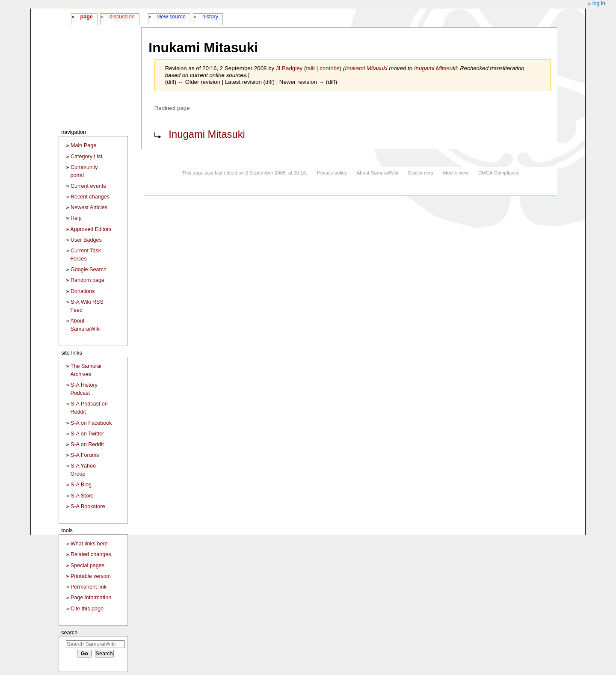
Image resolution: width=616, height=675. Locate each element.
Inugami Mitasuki (435, 68)
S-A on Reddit (87, 444)
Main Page (83, 145)
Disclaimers (421, 173)
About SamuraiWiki (378, 173)
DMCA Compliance (499, 173)
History (210, 17)
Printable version (91, 576)
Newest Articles (89, 207)
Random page (87, 280)
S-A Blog (81, 485)
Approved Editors (91, 229)
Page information (91, 598)
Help (76, 218)
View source (172, 17)
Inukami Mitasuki (366, 68)
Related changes (91, 554)
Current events (88, 186)
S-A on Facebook (91, 423)
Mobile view (456, 173)
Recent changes (90, 197)
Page (86, 17)
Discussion (122, 17)
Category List (86, 157)
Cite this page (87, 609)
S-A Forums (85, 455)
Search (69, 632)
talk (310, 68)
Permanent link (89, 587)
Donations (83, 291)
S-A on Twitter (87, 434)
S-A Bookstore (88, 506)
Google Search (89, 269)
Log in (599, 3)
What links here (89, 544)
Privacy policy (332, 173)
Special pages (87, 565)
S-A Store (82, 496)
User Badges (86, 240)
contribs (330, 68)
